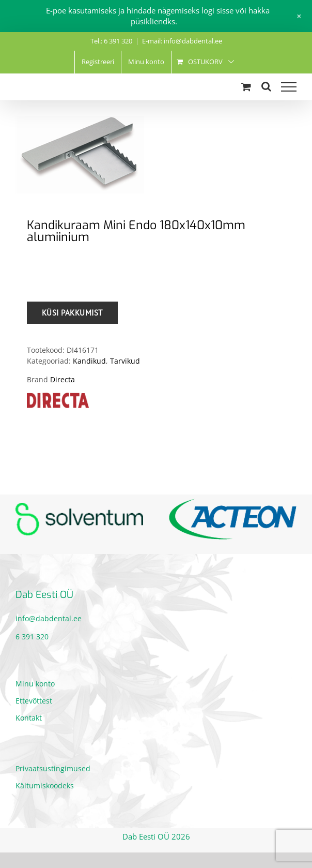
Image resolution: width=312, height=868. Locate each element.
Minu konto (35, 684)
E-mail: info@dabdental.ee (182, 41)
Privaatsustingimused (53, 768)
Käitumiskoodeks (45, 785)
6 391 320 (32, 637)
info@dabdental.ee (49, 618)
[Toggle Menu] (289, 87)
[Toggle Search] (266, 86)
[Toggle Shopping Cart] (246, 87)
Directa (63, 379)
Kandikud (89, 361)
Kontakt (29, 718)
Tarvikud (125, 361)
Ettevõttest (34, 701)
